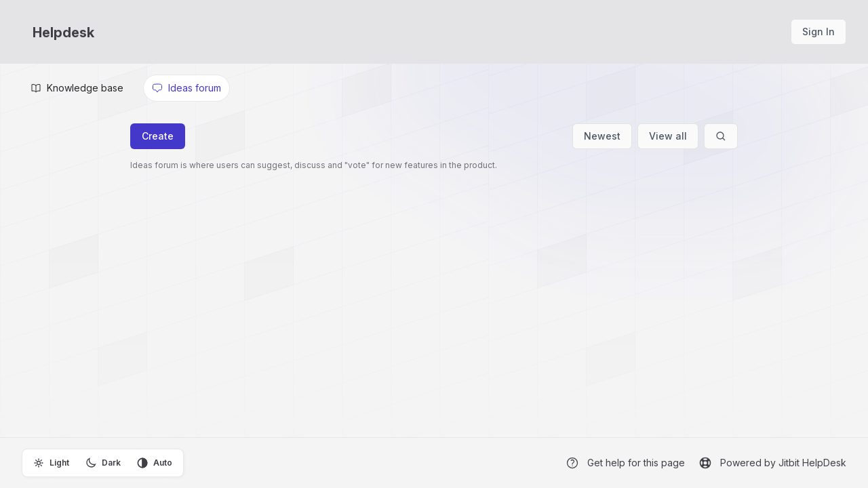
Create (158, 136)
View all (668, 136)
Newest (602, 136)
